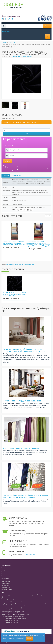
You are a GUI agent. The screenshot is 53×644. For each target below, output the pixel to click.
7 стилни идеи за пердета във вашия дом (22, 401)
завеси (11, 264)
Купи (27, 134)
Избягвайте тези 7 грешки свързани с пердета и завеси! (17, 605)
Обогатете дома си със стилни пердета (13, 607)
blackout (16, 264)
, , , (13, 616)
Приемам (29, 638)
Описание (6, 176)
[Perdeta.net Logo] (13, 6)
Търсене (47, 26)
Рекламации (5, 585)
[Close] (43, 636)
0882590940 (30, 555)
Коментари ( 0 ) (16, 176)
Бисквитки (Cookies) (7, 589)
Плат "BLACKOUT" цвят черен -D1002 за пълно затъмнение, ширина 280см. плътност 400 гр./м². (14, 294)
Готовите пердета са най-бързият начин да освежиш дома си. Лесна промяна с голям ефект (25, 350)
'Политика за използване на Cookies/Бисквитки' (16, 635)
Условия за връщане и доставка (11, 576)
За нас (3, 568)
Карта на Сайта (6, 587)
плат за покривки (24, 264)
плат (7, 264)
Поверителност (6, 570)
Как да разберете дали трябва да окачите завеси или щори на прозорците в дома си (25, 496)
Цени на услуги (6, 581)
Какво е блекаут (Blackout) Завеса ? (12, 609)
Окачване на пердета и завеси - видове (21, 448)
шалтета (32, 264)
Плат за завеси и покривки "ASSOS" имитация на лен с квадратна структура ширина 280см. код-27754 (14, 243)
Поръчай (7, 161)
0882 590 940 (6, 31)
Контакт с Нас (6, 583)
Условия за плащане (7, 574)
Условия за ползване (8, 572)
